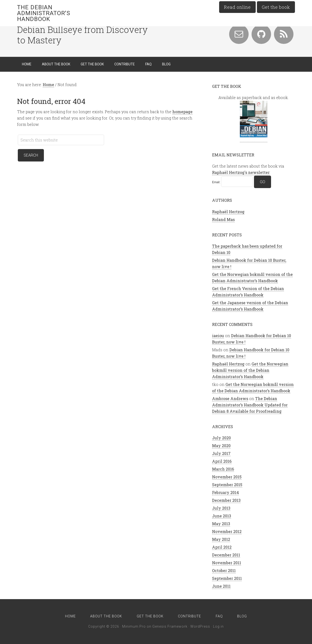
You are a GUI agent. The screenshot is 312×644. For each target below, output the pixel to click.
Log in (218, 626)
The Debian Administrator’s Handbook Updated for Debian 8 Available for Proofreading (250, 405)
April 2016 (222, 461)
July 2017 (221, 453)
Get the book (276, 7)
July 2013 (221, 508)
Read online (237, 7)
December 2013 (226, 500)
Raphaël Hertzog (228, 212)
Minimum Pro (134, 626)
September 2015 (227, 485)
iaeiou (218, 336)
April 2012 (222, 547)
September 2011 (227, 578)
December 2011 (226, 555)
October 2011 (224, 570)
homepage (182, 112)
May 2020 (221, 446)
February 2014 (225, 492)
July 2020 (221, 438)
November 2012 (227, 531)
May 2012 (221, 539)
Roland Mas (223, 219)
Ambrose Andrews (230, 398)
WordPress (200, 626)
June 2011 (221, 586)
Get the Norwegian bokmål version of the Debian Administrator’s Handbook (250, 370)
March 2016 (223, 469)
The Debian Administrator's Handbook (44, 13)
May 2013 (221, 524)
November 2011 (227, 563)
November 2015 (227, 477)
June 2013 (222, 516)
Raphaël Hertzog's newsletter (241, 172)
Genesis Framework (170, 626)
